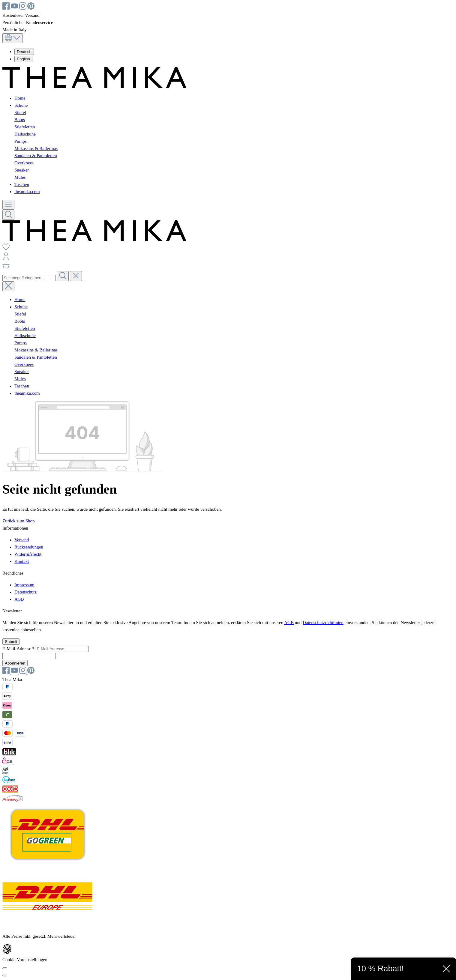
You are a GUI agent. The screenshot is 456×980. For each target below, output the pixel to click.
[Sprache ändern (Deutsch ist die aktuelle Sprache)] (13, 38)
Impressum (24, 585)
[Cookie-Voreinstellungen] (5, 968)
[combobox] (29, 278)
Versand (22, 540)
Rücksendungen (29, 547)
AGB (19, 599)
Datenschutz (25, 592)
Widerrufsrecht (28, 554)
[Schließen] (5, 976)
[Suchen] (8, 215)
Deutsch (24, 52)
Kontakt (22, 561)
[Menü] (8, 205)
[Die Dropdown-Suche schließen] (76, 276)
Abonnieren (15, 663)
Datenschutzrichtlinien (323, 623)
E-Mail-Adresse (19, 649)
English (23, 59)
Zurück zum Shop (18, 521)
